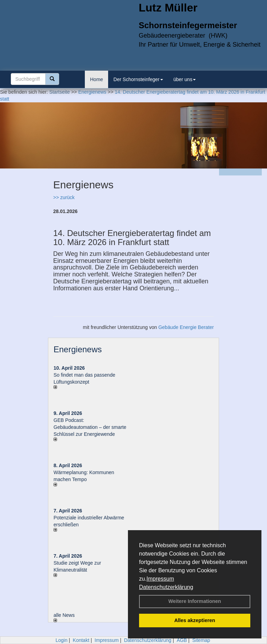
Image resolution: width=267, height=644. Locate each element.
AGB (182, 640)
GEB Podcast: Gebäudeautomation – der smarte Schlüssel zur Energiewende (90, 427)
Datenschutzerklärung (166, 587)
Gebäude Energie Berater (186, 327)
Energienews (78, 349)
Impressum (160, 579)
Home (96, 79)
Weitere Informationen (195, 601)
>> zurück (64, 197)
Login (62, 640)
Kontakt (81, 640)
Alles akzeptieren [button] (195, 620)
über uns (185, 79)
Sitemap (201, 640)
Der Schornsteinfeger (138, 79)
